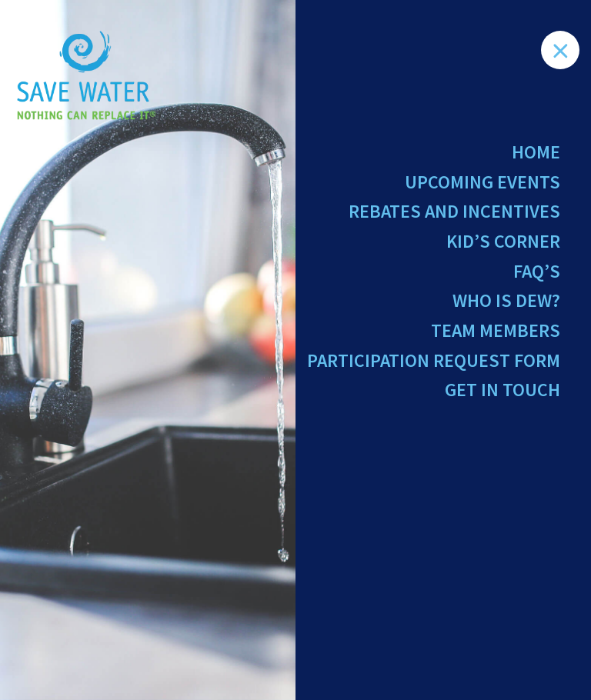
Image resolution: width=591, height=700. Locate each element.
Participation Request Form (434, 360)
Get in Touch (503, 390)
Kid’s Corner (503, 241)
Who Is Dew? (506, 300)
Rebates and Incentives (454, 211)
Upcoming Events (482, 182)
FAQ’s (537, 271)
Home (536, 152)
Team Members (496, 330)
